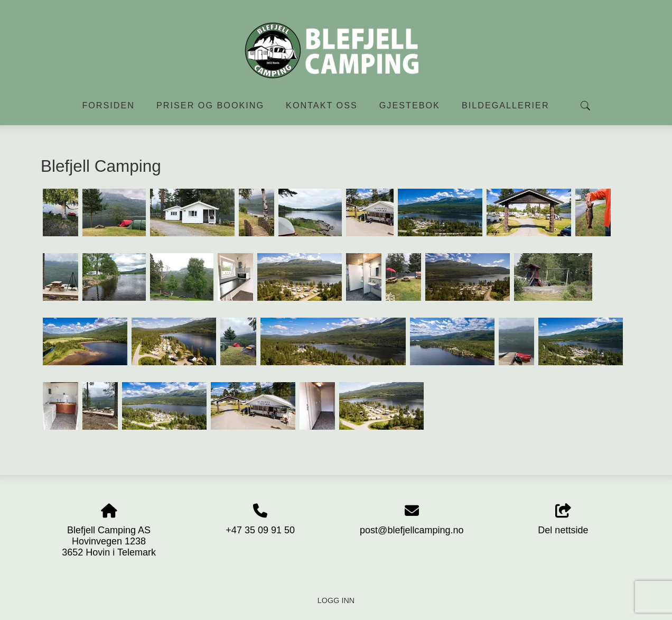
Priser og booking (210, 105)
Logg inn (336, 600)
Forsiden (108, 105)
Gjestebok (410, 105)
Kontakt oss (322, 105)
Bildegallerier (506, 105)
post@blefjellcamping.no (412, 530)
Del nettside (563, 520)
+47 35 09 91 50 (260, 530)
